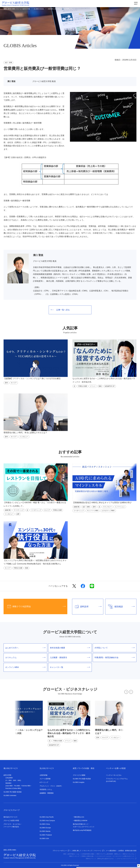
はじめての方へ (25, 648)
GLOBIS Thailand (46, 835)
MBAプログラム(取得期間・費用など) (109, 854)
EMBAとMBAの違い (88, 856)
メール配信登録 (111, 851)
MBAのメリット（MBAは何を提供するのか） (100, 859)
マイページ (99, 851)
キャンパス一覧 (70, 667)
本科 (19, 780)
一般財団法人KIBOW (80, 821)
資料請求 (87, 607)
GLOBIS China (45, 824)
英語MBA (8, 783)
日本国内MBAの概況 (88, 854)
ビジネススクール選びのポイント (124, 856)
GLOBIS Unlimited (10, 795)
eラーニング (44, 782)
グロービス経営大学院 (11, 821)
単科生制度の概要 (70, 648)
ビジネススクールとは (104, 856)
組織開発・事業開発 (47, 793)
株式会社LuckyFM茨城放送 (82, 830)
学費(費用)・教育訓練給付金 (115, 658)
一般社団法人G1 (79, 817)
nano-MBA (9, 786)
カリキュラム (25, 658)
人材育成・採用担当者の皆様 (127, 851)
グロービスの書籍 (79, 775)
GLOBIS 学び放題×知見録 (13, 792)
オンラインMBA (25, 667)
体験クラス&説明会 (35, 606)
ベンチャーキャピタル (114, 775)
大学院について (115, 648)
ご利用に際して (76, 851)
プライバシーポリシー (61, 851)
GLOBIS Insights (79, 782)
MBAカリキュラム (128, 854)
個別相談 (120, 607)
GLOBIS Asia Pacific (47, 817)
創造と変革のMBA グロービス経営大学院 (17, 9)
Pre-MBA (17, 786)
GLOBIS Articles (39, 9)
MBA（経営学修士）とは (71, 854)
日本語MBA (9, 778)
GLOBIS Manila (45, 831)
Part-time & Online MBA (13, 788)
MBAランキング (74, 856)
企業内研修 (44, 775)
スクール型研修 (45, 779)
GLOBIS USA (44, 838)
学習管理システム (46, 790)
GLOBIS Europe (45, 828)
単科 (15, 780)
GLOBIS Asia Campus (47, 821)
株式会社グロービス (11, 817)
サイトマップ (88, 851)
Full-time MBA (26, 786)
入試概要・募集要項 (70, 658)
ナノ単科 (9, 780)
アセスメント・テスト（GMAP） (51, 786)
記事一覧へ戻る (60, 310)
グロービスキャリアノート (127, 859)
